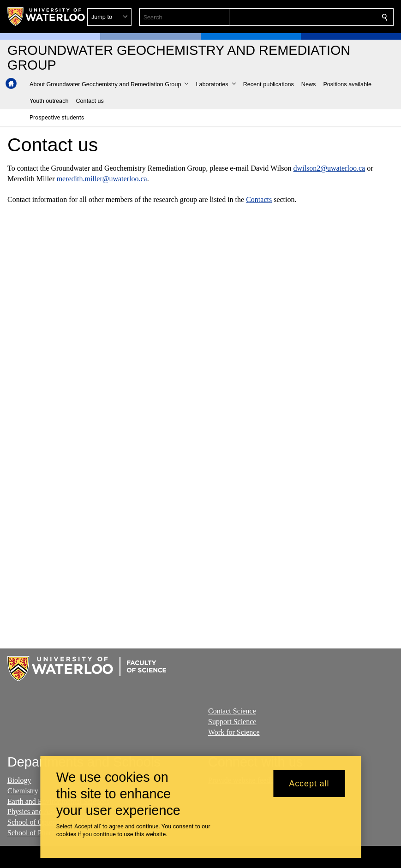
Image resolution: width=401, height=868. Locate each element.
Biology (19, 780)
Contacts (259, 199)
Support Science (232, 722)
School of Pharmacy (37, 833)
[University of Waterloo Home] (47, 17)
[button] (318, 17)
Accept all (309, 784)
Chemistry (23, 791)
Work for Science (234, 732)
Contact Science (232, 711)
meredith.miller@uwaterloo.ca (102, 178)
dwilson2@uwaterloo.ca (329, 168)
